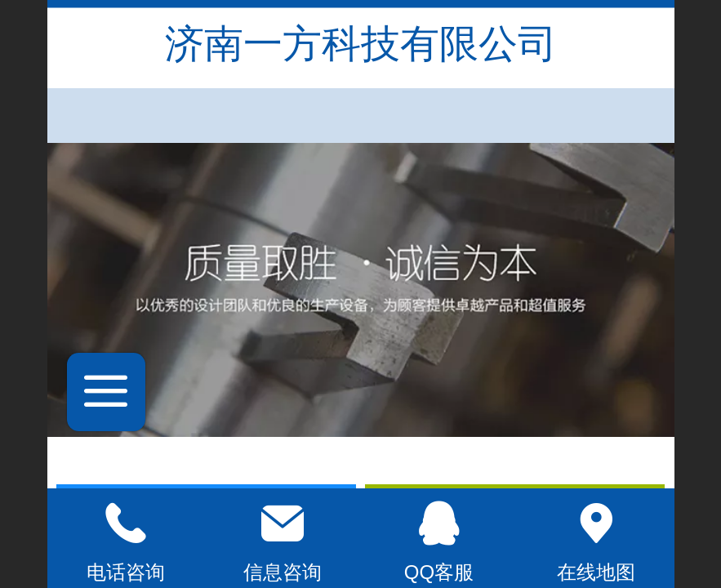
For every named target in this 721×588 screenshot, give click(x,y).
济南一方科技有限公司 (361, 44)
